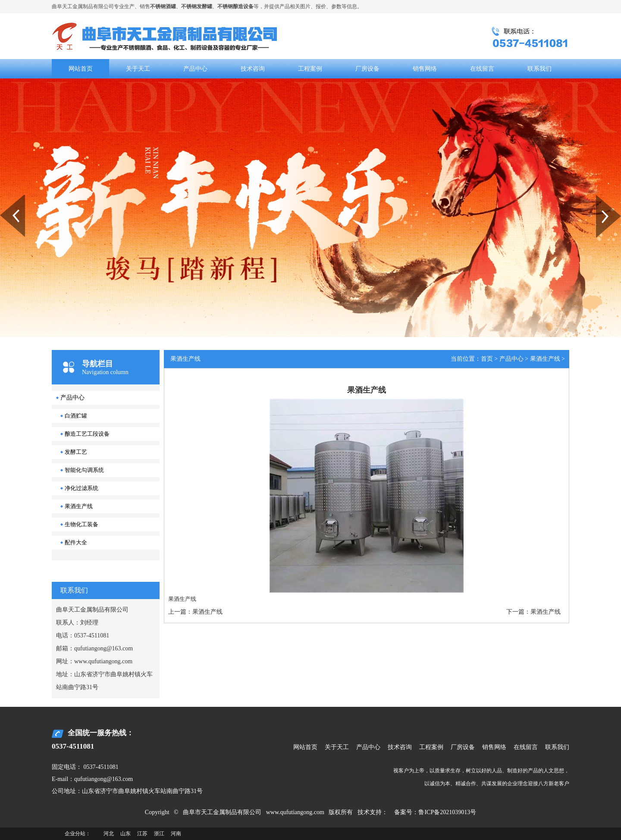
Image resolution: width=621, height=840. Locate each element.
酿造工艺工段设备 (87, 434)
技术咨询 (253, 69)
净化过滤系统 (82, 488)
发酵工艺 (76, 452)
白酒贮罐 (76, 416)
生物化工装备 (82, 524)
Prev (5, 198)
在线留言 (482, 69)
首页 (487, 359)
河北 (109, 834)
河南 (176, 834)
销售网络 (425, 69)
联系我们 (539, 69)
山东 (125, 834)
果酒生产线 (79, 506)
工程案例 (310, 69)
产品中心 (195, 69)
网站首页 (81, 69)
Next (601, 198)
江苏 (142, 834)
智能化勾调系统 (84, 470)
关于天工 (138, 69)
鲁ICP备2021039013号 (447, 812)
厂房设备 (367, 69)
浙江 (159, 834)
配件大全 (76, 542)
